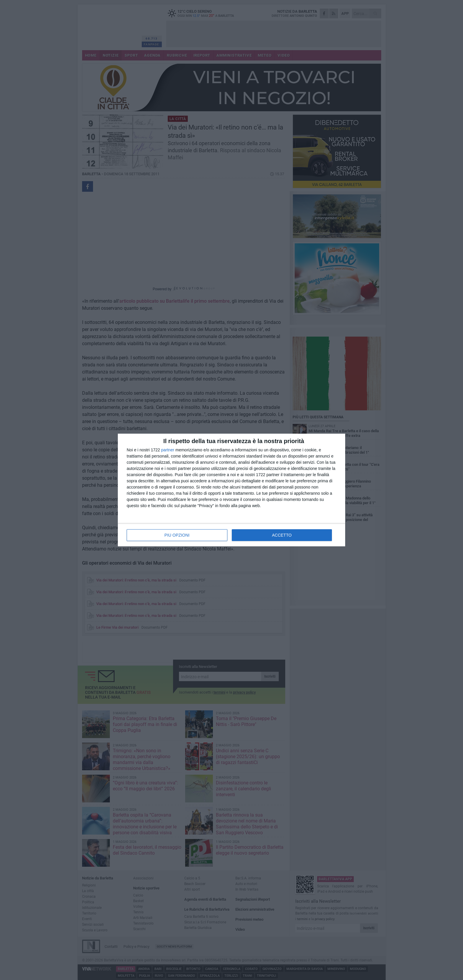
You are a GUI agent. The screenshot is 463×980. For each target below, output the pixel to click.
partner (168, 450)
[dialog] (231, 490)
